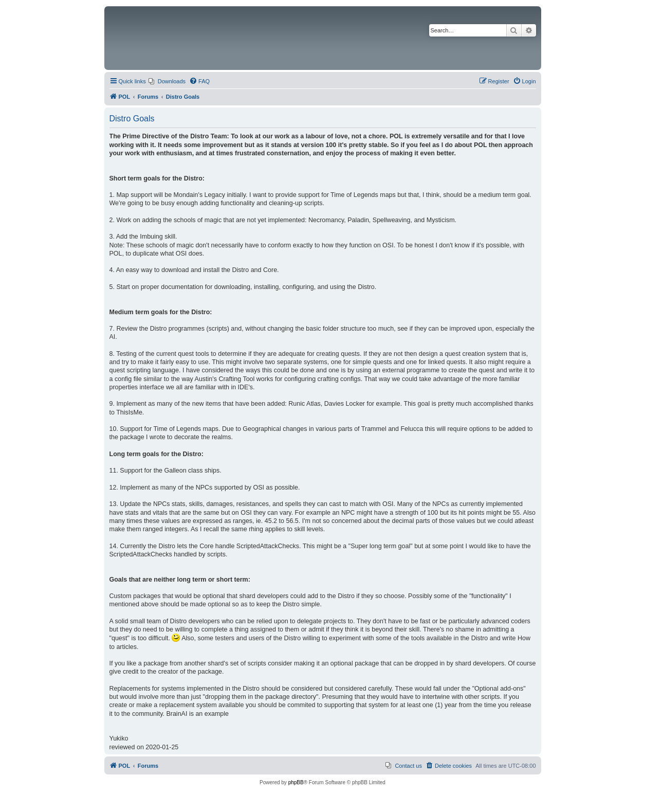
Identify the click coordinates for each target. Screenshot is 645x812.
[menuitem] (167, 81)
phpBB (296, 782)
